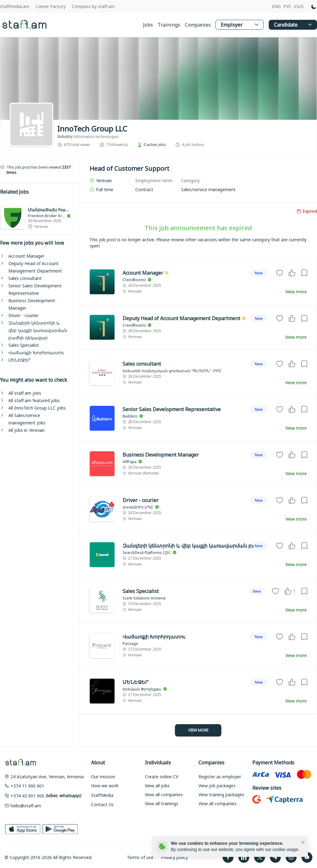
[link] (40, 218)
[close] (303, 842)
